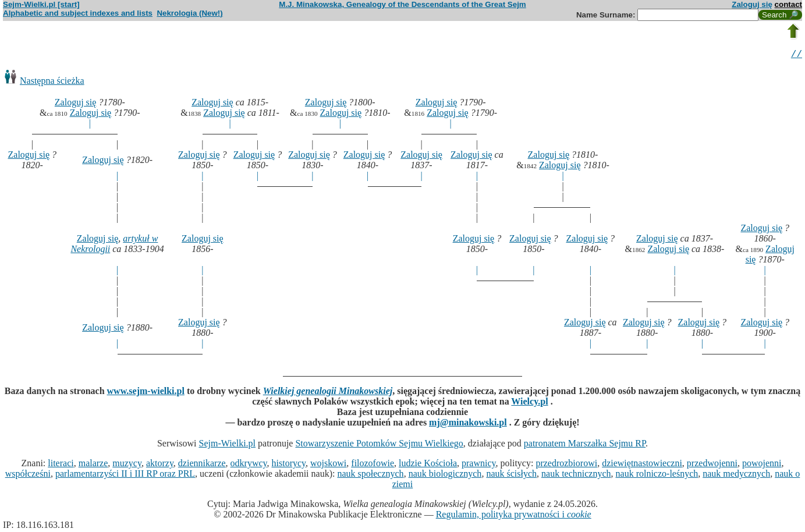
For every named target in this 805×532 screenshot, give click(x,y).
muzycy (127, 465)
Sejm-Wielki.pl (227, 445)
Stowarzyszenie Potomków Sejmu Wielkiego (379, 445)
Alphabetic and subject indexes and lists (78, 13)
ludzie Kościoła (428, 465)
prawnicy (479, 465)
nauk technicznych (576, 475)
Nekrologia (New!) (189, 13)
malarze (93, 465)
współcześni (28, 475)
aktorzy (160, 465)
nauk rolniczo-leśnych (657, 475)
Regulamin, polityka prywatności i (514, 516)
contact (788, 4)
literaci (61, 465)
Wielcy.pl (529, 403)
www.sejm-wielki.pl (146, 393)
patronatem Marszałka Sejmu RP (585, 445)
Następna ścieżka (52, 82)
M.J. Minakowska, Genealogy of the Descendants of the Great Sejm (402, 4)
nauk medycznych (736, 475)
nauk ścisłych (511, 475)
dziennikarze (202, 465)
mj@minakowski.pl (468, 424)
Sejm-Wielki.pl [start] (41, 4)
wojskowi (328, 465)
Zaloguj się (752, 4)
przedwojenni (712, 465)
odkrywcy (249, 465)
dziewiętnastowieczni (642, 465)
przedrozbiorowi (566, 465)
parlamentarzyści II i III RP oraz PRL (125, 475)
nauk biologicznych (445, 475)
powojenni (762, 465)
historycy (289, 465)
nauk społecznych (370, 475)
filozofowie (373, 465)
